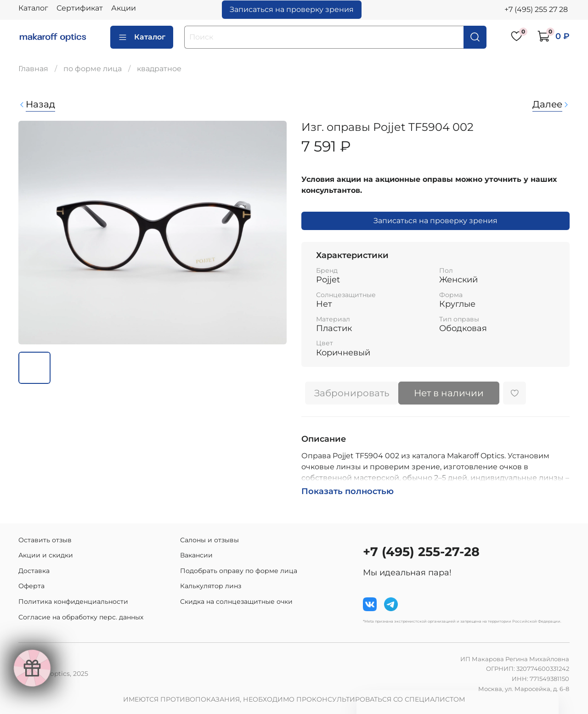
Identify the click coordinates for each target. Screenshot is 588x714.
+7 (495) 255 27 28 (536, 9)
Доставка (34, 571)
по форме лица (93, 69)
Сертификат (80, 8)
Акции (124, 8)
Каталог (33, 8)
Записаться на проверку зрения (292, 9)
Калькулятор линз (211, 586)
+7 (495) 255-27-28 (421, 552)
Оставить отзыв (45, 540)
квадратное (159, 69)
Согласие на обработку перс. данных (81, 617)
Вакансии (196, 555)
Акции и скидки (46, 555)
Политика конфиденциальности (73, 602)
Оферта (31, 586)
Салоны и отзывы (209, 540)
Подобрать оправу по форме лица (239, 571)
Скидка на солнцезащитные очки (236, 602)
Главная (33, 69)
